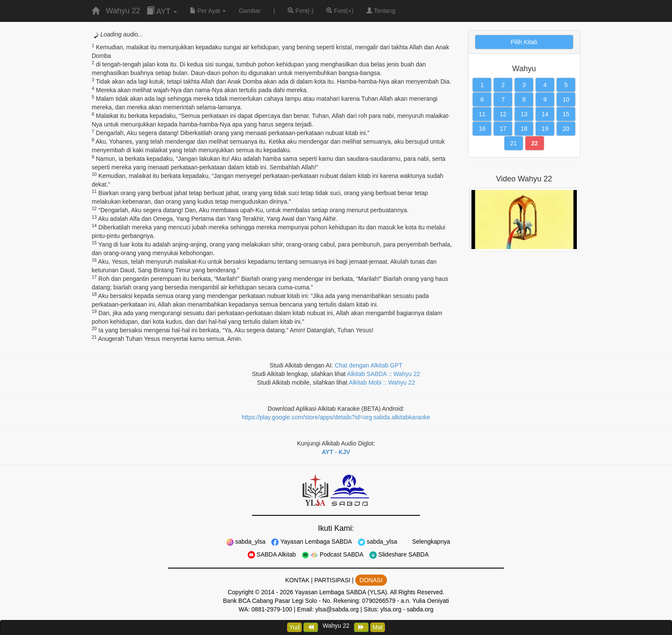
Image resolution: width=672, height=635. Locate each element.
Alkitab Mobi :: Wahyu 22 (382, 382)
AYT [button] (162, 11)
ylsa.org (391, 609)
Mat (377, 627)
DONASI (371, 580)
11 (482, 114)
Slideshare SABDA (399, 554)
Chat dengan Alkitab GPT (369, 365)
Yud (294, 627)
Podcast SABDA (333, 554)
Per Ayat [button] (208, 11)
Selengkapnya (430, 542)
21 (514, 143)
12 (503, 114)
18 (524, 129)
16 (482, 129)
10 (566, 99)
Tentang (381, 11)
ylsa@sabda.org (337, 609)
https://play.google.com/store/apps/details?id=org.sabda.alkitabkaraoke (336, 417)
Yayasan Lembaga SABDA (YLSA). (342, 592)
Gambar (250, 11)
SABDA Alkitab (272, 554)
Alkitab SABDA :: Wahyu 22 (384, 374)
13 (524, 114)
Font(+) (340, 11)
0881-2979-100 (272, 609)
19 (545, 129)
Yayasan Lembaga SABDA (312, 542)
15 (566, 114)
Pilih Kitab (524, 42)
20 (566, 129)
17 (503, 129)
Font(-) (300, 11)
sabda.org (420, 609)
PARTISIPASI (332, 580)
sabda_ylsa (246, 542)
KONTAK (297, 580)
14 (545, 114)
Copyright (240, 592)
